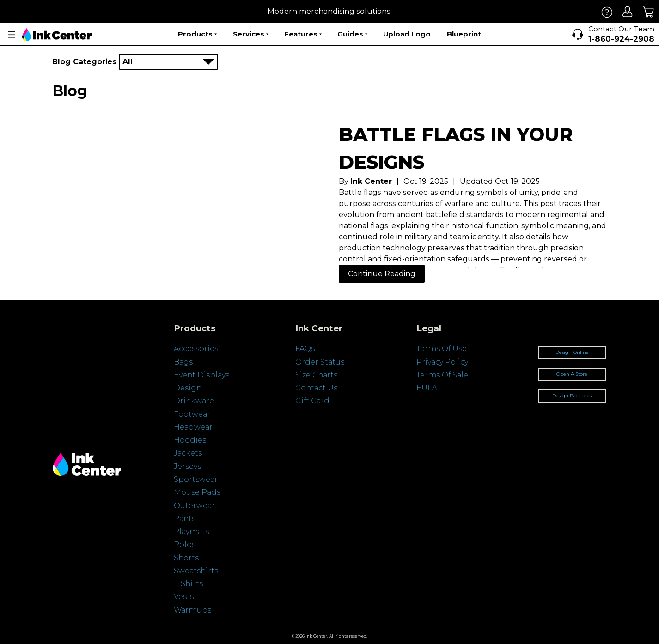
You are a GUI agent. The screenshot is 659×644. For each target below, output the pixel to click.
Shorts (186, 558)
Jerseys (187, 466)
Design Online (572, 352)
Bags (183, 362)
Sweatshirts (196, 571)
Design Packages (572, 396)
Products (197, 34)
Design (188, 388)
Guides (352, 34)
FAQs (305, 349)
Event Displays (201, 375)
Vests (184, 597)
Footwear (192, 414)
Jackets (188, 453)
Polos (185, 544)
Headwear (193, 427)
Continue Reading (382, 274)
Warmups (192, 610)
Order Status (320, 362)
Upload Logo (407, 34)
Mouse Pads (197, 492)
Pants (185, 519)
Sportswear (196, 479)
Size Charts (316, 375)
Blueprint (464, 34)
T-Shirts (188, 584)
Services (251, 34)
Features (303, 34)
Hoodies (190, 440)
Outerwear (194, 506)
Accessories (196, 349)
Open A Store (572, 374)
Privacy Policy (442, 362)
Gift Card (312, 401)
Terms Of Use (442, 349)
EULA (427, 388)
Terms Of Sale (442, 375)
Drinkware (194, 401)
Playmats (191, 532)
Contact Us (316, 388)
